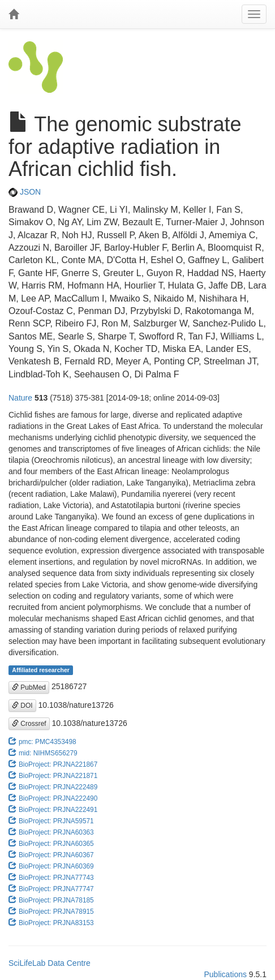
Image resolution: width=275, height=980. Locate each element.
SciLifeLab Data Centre (50, 963)
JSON (25, 192)
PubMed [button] (29, 687)
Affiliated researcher (41, 670)
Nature (20, 398)
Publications (225, 974)
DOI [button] (22, 706)
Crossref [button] (29, 724)
